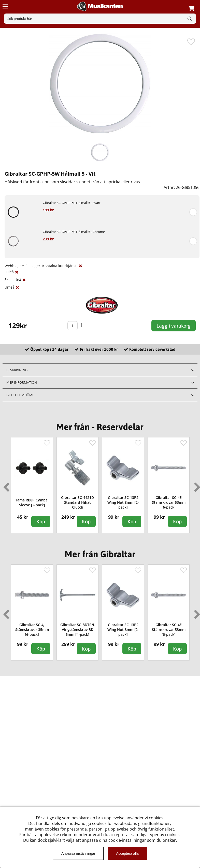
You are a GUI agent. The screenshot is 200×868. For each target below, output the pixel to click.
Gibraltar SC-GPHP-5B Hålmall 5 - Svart (72, 203)
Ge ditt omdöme (20, 395)
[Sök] (100, 19)
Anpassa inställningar (78, 853)
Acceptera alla (127, 853)
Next (196, 485)
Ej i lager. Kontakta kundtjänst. (52, 266)
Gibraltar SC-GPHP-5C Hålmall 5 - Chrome (74, 232)
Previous (5, 485)
